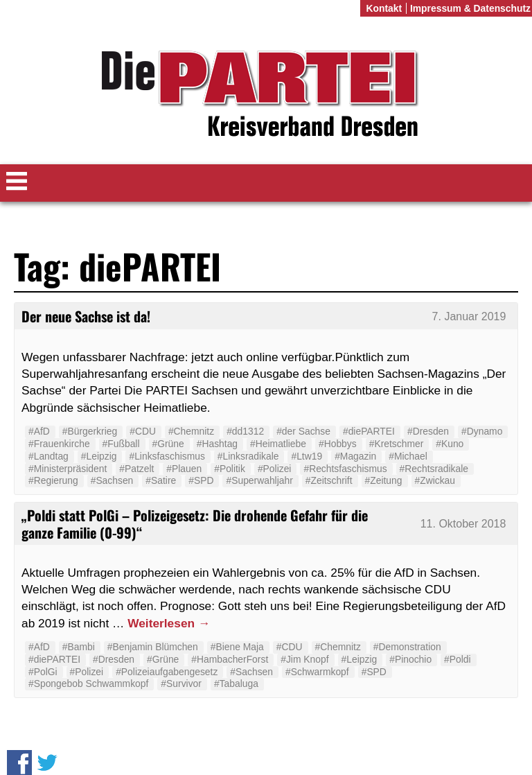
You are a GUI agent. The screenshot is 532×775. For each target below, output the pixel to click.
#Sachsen (112, 480)
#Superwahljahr (259, 480)
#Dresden (428, 431)
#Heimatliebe (278, 444)
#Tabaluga (236, 683)
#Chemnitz (191, 431)
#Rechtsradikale (434, 469)
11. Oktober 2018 (463, 524)
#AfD (39, 431)
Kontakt (384, 8)
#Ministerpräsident (68, 469)
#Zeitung (384, 480)
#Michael (408, 456)
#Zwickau (435, 480)
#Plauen (184, 469)
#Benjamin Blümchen (153, 647)
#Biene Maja (237, 647)
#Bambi (79, 647)
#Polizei (275, 469)
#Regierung (53, 480)
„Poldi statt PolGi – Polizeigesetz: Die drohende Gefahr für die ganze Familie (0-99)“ (195, 523)
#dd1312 (245, 431)
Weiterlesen (169, 623)
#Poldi (458, 659)
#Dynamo (482, 431)
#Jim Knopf (304, 659)
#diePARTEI (369, 431)
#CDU (143, 431)
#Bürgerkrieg (90, 431)
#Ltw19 (307, 456)
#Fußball (121, 444)
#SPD (201, 480)
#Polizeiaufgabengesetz (167, 672)
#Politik (230, 469)
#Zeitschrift (329, 480)
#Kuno (450, 444)
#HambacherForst (230, 659)
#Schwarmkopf (317, 672)
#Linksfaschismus (167, 456)
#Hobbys (338, 444)
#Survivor (181, 683)
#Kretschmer (397, 444)
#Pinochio (410, 659)
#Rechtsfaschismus (345, 469)
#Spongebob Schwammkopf (88, 683)
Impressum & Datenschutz (470, 8)
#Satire (161, 480)
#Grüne (168, 444)
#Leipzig (99, 456)
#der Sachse (303, 431)
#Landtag (48, 456)
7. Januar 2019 (469, 316)
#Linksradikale (248, 456)
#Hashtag (217, 444)
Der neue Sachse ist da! (86, 316)
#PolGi (43, 672)
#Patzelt (136, 469)
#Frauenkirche (59, 444)
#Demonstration (407, 647)
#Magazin (355, 456)
